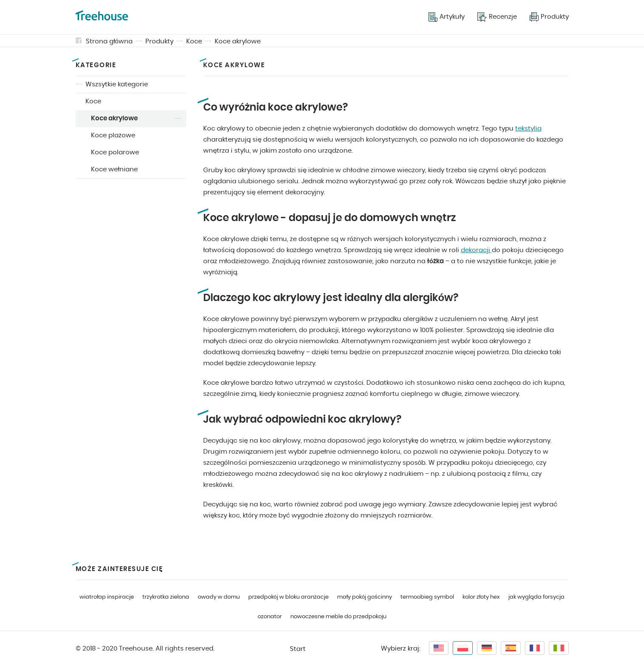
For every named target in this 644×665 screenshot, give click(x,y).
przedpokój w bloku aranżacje (288, 597)
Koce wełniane (114, 169)
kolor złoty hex (481, 597)
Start (298, 649)
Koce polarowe (115, 152)
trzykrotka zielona (166, 597)
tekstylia (528, 129)
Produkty (159, 41)
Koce (194, 41)
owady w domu (219, 597)
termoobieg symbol (427, 597)
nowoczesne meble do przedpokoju (338, 617)
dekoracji (476, 250)
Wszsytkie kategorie (117, 84)
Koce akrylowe (238, 41)
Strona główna (109, 41)
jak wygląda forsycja (536, 597)
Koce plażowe (113, 135)
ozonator (270, 617)
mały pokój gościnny (365, 597)
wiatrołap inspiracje (107, 597)
